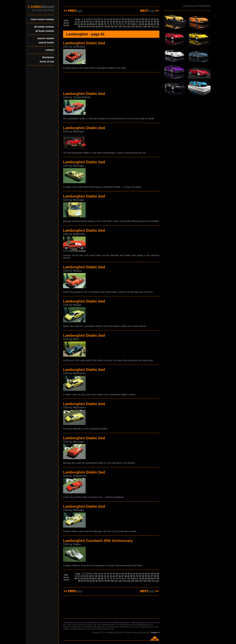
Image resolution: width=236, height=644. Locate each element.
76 (123, 24)
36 (90, 22)
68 (99, 24)
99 (109, 27)
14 (111, 19)
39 (99, 22)
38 (96, 22)
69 (102, 24)
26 (146, 19)
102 (120, 27)
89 (79, 27)
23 (137, 19)
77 (126, 24)
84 (146, 24)
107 (141, 27)
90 (82, 27)
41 (105, 22)
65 (90, 24)
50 (131, 22)
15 (114, 19)
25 (143, 19)
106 (137, 27)
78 (129, 24)
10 (99, 19)
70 (105, 24)
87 (155, 24)
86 (152, 24)
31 (76, 22)
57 (152, 22)
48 (126, 22)
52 (137, 22)
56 (149, 22)
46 (120, 22)
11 (102, 19)
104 (128, 27)
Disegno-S (155, 633)
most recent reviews (42, 19)
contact (50, 50)
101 (116, 27)
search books (46, 43)
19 (126, 19)
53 (140, 22)
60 (76, 24)
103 (124, 27)
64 (87, 24)
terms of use (47, 62)
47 (123, 22)
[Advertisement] (111, 82)
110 (153, 27)
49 (129, 22)
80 (134, 24)
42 (108, 22)
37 (93, 22)
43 (111, 22)
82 (140, 24)
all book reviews (45, 31)
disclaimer (48, 57)
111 (157, 27)
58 (155, 22)
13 (108, 19)
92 (88, 27)
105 (133, 27)
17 (120, 19)
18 (123, 19)
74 (117, 24)
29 (155, 19)
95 (97, 27)
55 (146, 22)
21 (131, 19)
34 (85, 22)
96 (100, 27)
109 (149, 27)
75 (120, 24)
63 (85, 24)
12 (105, 19)
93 (91, 27)
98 (106, 27)
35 (87, 22)
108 (145, 27)
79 (131, 24)
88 (158, 24)
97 (103, 27)
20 (129, 19)
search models (46, 38)
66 (93, 24)
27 (149, 19)
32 (79, 22)
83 (143, 24)
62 (82, 24)
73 (114, 24)
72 (111, 24)
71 (108, 24)
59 (158, 22)
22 (134, 19)
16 (117, 19)
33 (82, 22)
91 (85, 27)
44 (114, 22)
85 (149, 24)
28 (152, 19)
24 (140, 19)
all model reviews (44, 27)
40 (102, 22)
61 (79, 24)
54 (143, 22)
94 (94, 27)
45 (117, 22)
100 (112, 27)
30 (158, 19)
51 (134, 22)
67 (96, 24)
